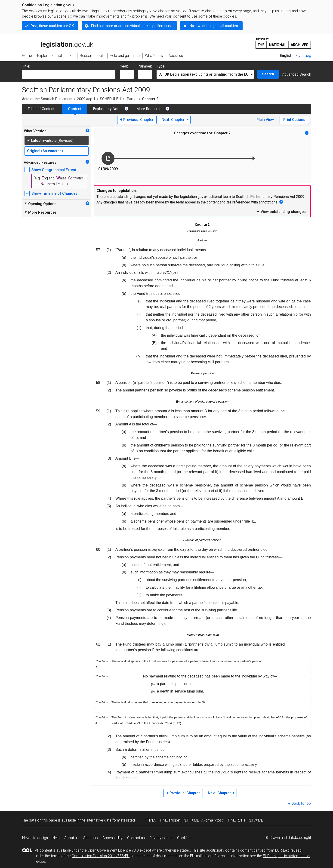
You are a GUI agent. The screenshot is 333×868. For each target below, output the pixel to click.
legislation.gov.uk (58, 43)
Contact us (136, 838)
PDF (186, 820)
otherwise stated (176, 850)
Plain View (265, 120)
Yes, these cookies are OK (52, 26)
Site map (91, 838)
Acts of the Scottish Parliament (47, 99)
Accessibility (113, 838)
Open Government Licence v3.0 (113, 850)
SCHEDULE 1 (111, 99)
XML (195, 820)
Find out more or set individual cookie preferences (132, 26)
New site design (35, 838)
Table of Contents (42, 109)
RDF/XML (255, 820)
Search (268, 74)
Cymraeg (304, 56)
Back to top (301, 803)
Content (75, 109)
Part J (132, 99)
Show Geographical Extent (54, 170)
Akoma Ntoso (213, 820)
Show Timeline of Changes (54, 193)
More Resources (150, 109)
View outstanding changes (281, 212)
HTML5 (150, 820)
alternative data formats (106, 820)
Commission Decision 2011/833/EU (101, 856)
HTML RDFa (236, 820)
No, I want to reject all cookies (214, 26)
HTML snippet (169, 820)
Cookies (184, 838)
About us (71, 838)
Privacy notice (161, 838)
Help (56, 838)
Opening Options (40, 204)
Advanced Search (297, 74)
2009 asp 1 (86, 99)
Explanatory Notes (108, 109)
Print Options (294, 120)
